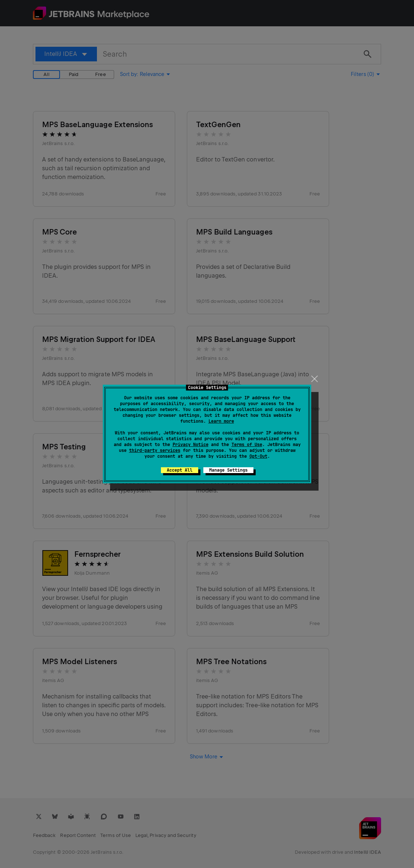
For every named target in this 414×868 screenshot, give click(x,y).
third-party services (155, 450)
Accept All (180, 470)
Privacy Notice (191, 445)
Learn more (221, 421)
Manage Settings (228, 470)
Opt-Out (258, 456)
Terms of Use (247, 445)
